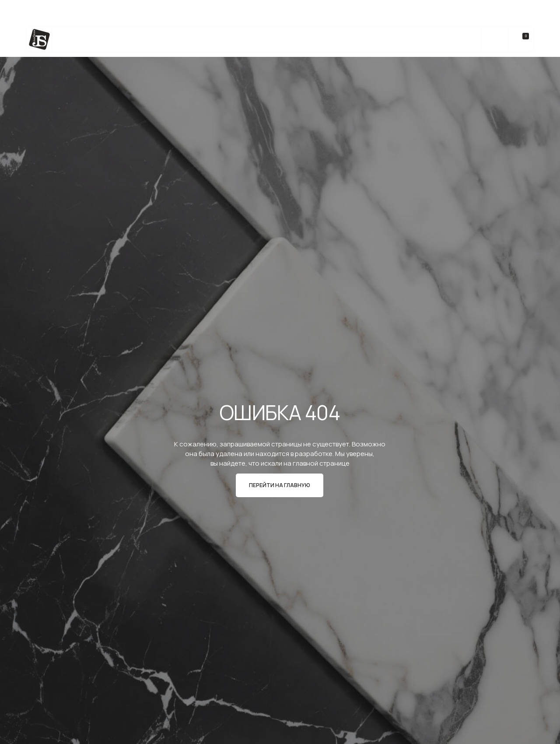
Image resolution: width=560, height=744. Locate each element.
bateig (258, 40)
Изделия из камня (204, 40)
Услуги (148, 40)
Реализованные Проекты (322, 40)
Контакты (445, 40)
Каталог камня (97, 40)
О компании (395, 40)
